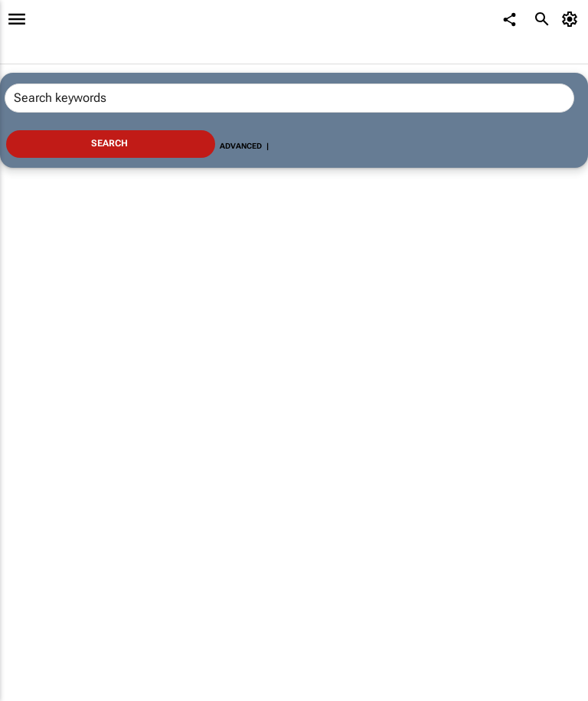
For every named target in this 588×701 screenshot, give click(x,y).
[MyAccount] (572, 19)
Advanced (240, 146)
